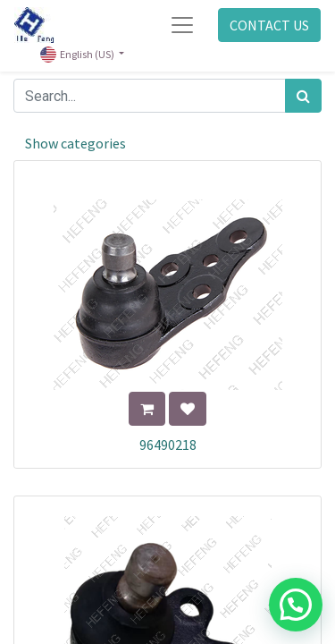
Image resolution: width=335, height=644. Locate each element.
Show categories (75, 143)
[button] (147, 409)
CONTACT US (269, 25)
